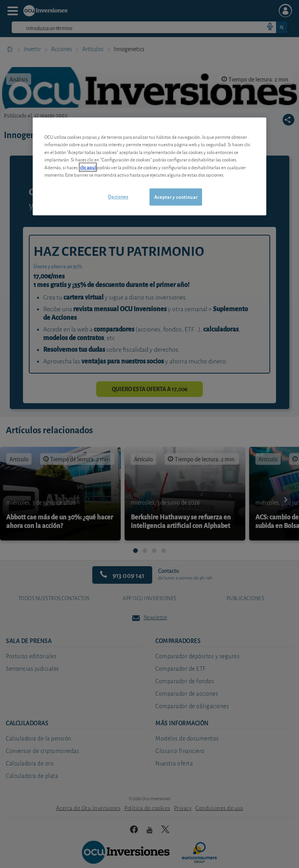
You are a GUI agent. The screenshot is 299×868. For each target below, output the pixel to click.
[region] (149, 166)
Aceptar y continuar (176, 197)
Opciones (118, 196)
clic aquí (88, 167)
